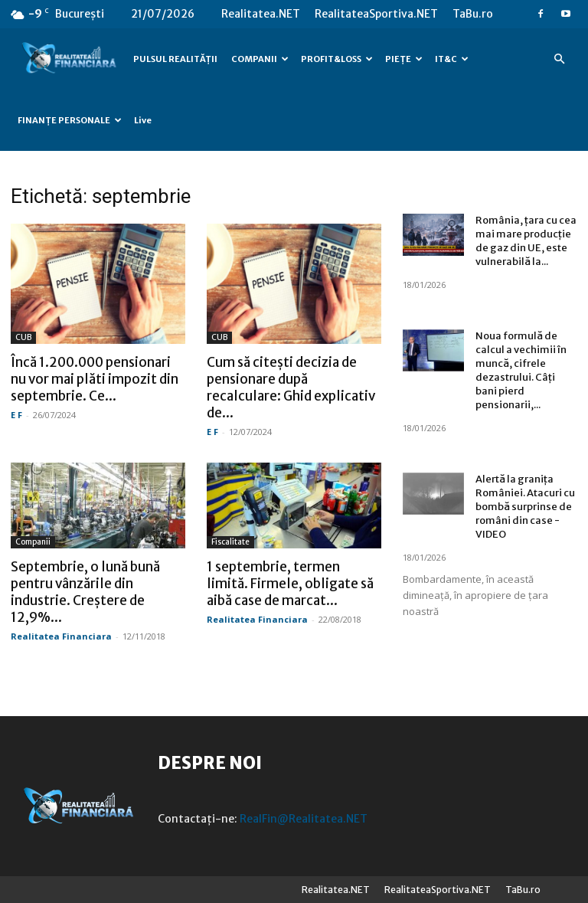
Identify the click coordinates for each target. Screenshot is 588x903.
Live (143, 120)
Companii (33, 542)
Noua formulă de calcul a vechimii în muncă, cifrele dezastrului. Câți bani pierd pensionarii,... (521, 370)
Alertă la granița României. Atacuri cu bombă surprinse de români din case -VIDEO (525, 507)
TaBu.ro (473, 14)
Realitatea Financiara (61, 636)
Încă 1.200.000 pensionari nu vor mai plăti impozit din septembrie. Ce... (95, 379)
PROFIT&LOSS (337, 59)
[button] (559, 59)
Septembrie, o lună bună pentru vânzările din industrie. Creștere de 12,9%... (85, 592)
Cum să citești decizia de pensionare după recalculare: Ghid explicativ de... (291, 388)
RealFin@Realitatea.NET (304, 819)
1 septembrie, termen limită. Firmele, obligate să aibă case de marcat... (290, 584)
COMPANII (260, 59)
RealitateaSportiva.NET (376, 14)
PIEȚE (404, 59)
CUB (23, 337)
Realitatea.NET (261, 14)
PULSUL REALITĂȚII (175, 59)
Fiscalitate (230, 542)
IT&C (452, 59)
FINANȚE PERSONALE (70, 120)
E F (16, 415)
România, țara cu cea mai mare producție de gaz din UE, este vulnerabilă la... (526, 241)
